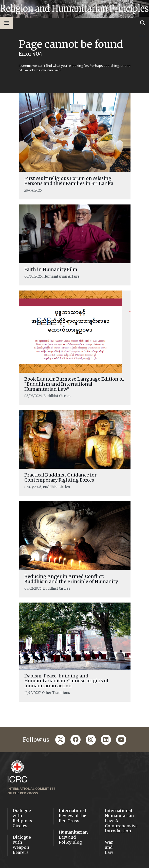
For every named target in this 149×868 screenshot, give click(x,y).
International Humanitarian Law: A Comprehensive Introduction (121, 821)
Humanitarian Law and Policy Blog (73, 837)
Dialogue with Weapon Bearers (22, 845)
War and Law (109, 847)
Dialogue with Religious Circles (22, 818)
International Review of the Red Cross (72, 816)
